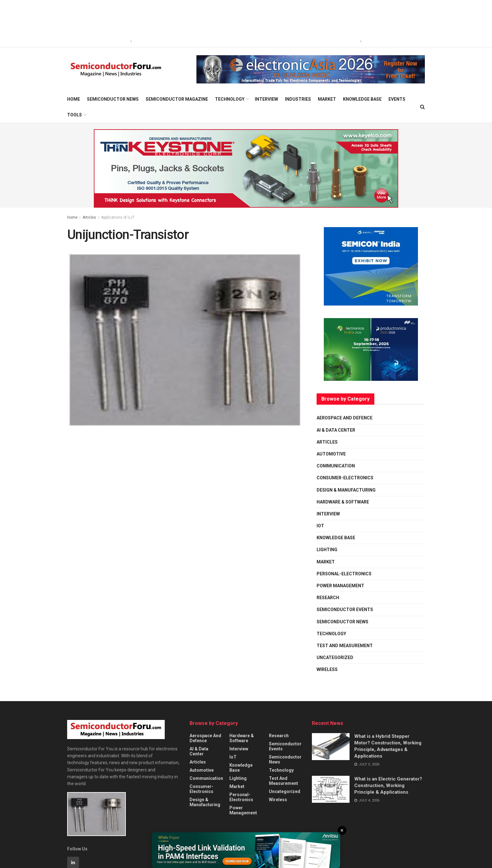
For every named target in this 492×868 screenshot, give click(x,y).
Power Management (340, 586)
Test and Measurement (345, 646)
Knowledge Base (362, 99)
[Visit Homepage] (116, 69)
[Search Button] (422, 107)
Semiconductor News (113, 99)
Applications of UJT (118, 217)
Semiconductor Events (345, 610)
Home (74, 99)
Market (327, 99)
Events (397, 99)
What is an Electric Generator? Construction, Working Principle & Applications (388, 785)
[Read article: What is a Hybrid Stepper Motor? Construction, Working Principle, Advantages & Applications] (331, 747)
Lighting (327, 550)
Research (328, 598)
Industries (298, 99)
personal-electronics (344, 574)
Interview (266, 99)
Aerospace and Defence (345, 418)
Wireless (327, 669)
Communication (336, 466)
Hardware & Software (343, 502)
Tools (75, 115)
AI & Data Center (336, 430)
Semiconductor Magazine (177, 99)
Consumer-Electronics (345, 478)
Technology (230, 99)
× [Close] (342, 830)
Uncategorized (335, 658)
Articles (89, 217)
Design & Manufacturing (346, 490)
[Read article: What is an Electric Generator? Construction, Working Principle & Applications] (331, 789)
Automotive (331, 454)
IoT (320, 526)
